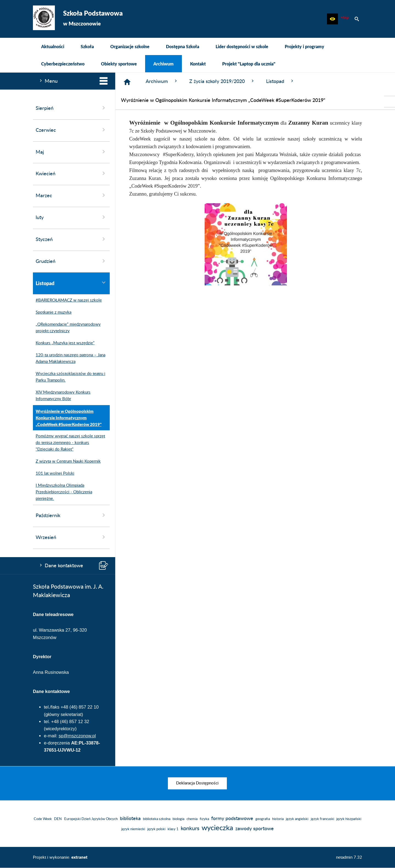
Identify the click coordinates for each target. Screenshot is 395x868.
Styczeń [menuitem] (71, 239)
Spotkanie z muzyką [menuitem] (52, 313)
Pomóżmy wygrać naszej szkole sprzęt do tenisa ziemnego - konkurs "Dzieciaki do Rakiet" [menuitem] (69, 443)
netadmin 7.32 (349, 857)
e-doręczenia (57, 743)
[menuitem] (53, 46)
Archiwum (162, 81)
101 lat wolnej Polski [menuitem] (54, 474)
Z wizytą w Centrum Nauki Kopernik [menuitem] (67, 462)
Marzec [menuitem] (71, 195)
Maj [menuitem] (71, 152)
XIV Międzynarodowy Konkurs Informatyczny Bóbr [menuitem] (62, 396)
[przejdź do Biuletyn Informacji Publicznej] (390, 102)
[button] (332, 19)
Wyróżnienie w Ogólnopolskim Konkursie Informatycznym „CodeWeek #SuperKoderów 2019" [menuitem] (67, 418)
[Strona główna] (127, 82)
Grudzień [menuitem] (71, 261)
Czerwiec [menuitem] (71, 130)
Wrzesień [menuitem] (71, 537)
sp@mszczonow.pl (77, 736)
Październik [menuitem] (71, 515)
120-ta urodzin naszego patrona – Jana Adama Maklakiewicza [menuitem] (69, 359)
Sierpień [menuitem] (71, 108)
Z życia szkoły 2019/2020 (222, 81)
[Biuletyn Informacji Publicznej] (345, 19)
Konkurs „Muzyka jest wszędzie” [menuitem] (64, 343)
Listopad (280, 81)
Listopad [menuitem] (71, 283)
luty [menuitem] (71, 217)
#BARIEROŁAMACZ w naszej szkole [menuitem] (67, 300)
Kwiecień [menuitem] (71, 173)
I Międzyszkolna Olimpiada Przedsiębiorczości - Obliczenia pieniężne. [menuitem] (63, 492)
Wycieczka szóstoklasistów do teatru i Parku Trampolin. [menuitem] (69, 377)
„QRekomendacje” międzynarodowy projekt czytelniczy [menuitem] (67, 328)
